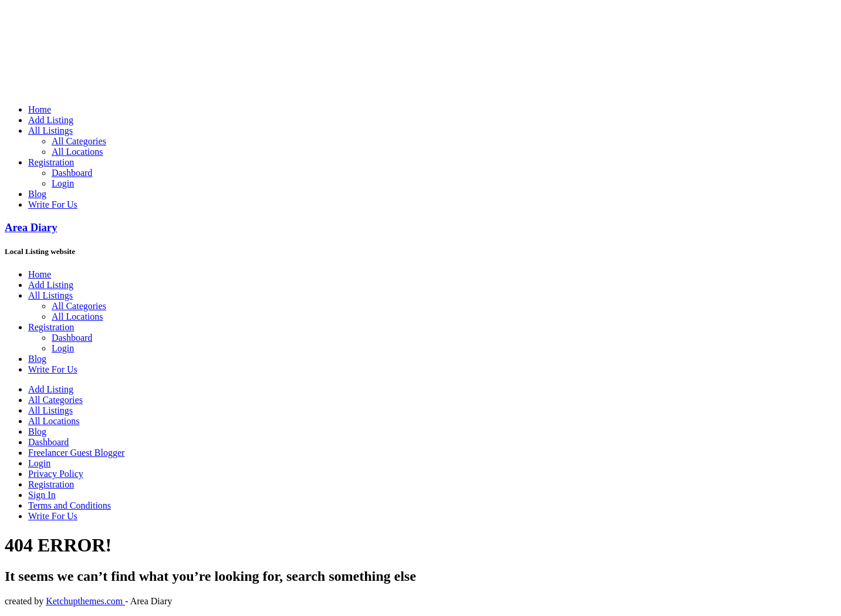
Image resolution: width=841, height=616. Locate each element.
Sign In (42, 495)
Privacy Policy (56, 474)
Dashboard (72, 173)
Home (40, 109)
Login (63, 183)
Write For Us (53, 204)
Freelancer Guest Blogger (76, 453)
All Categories (79, 141)
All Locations (77, 152)
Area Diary (31, 227)
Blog (37, 194)
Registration (51, 162)
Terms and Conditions (70, 505)
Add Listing (51, 120)
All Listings (50, 131)
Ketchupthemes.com (85, 601)
